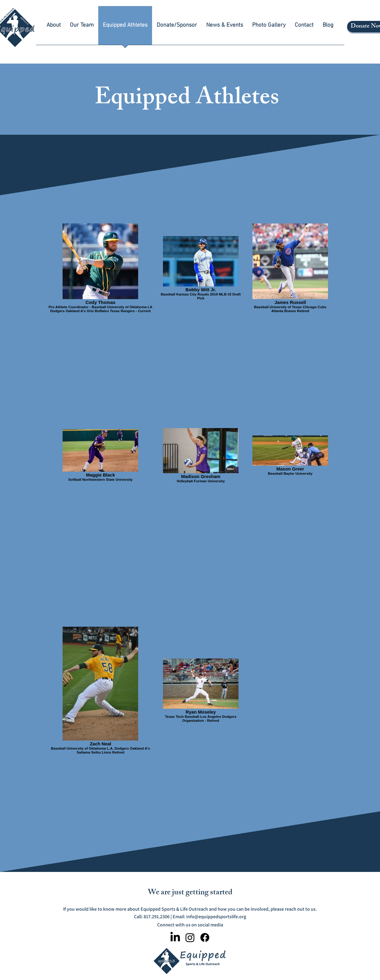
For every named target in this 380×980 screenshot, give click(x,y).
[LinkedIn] (175, 937)
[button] (54, 27)
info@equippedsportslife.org (216, 917)
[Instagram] (190, 937)
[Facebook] (205, 937)
